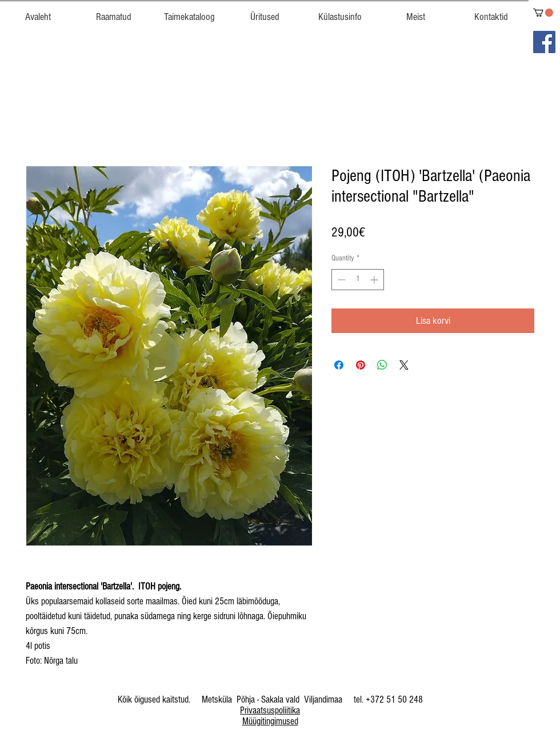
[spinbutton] (358, 280)
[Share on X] (404, 365)
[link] (543, 13)
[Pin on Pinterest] (361, 365)
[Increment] (375, 280)
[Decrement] (340, 280)
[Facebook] (544, 42)
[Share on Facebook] (339, 365)
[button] (189, 12)
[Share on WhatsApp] (382, 365)
